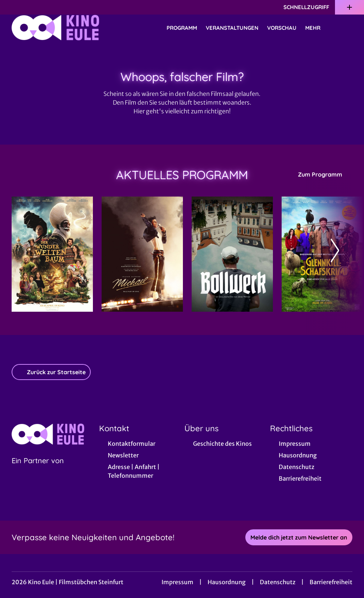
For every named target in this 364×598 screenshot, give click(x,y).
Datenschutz (278, 582)
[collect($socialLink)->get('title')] (13, 7)
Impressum (177, 582)
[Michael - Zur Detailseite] (142, 254)
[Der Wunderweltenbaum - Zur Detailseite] (52, 254)
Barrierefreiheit (331, 582)
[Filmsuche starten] (345, 28)
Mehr (317, 28)
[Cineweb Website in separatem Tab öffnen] (38, 470)
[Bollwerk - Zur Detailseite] (232, 254)
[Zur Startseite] (62, 28)
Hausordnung (227, 582)
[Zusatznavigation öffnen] (349, 7)
